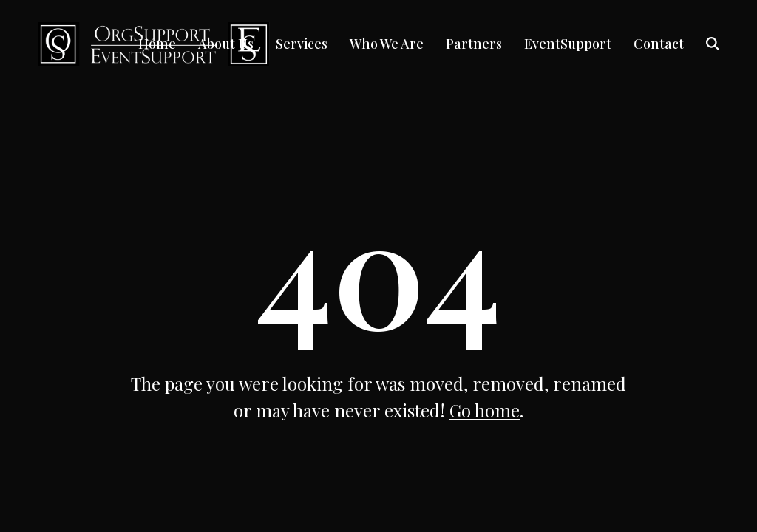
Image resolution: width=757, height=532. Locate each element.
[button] (713, 44)
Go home (485, 410)
